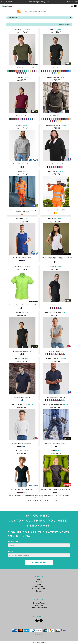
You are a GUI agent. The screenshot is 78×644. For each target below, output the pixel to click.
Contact (39, 591)
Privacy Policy (39, 605)
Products (39, 582)
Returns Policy (39, 603)
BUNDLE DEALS (39, 587)
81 (48, 501)
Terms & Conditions (39, 608)
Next (56, 501)
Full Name (13, 542)
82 (52, 501)
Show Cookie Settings (39, 642)
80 (45, 501)
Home (39, 580)
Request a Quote (39, 589)
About (39, 584)
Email (11, 552)
